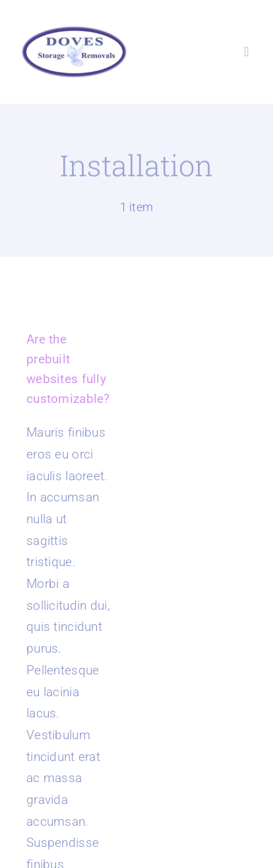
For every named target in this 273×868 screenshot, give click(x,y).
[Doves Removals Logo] (74, 31)
